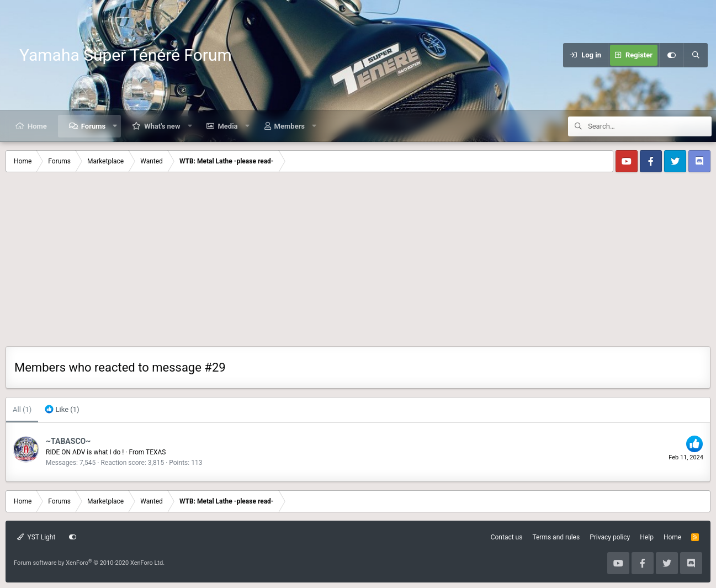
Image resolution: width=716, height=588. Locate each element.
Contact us (507, 537)
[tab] (62, 410)
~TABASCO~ (68, 441)
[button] (115, 126)
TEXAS (156, 452)
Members (290, 126)
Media (227, 126)
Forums (93, 126)
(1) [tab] (22, 409)
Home (37, 126)
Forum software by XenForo (89, 563)
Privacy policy (610, 537)
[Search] (696, 55)
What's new (162, 126)
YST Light (36, 537)
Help (647, 537)
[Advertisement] (358, 263)
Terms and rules (556, 537)
